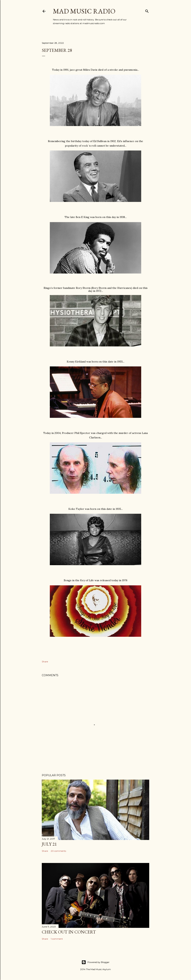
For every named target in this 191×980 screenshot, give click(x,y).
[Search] (147, 10)
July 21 (49, 844)
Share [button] (45, 662)
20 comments (58, 851)
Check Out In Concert (69, 932)
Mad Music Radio (84, 11)
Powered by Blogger (95, 962)
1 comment (57, 939)
